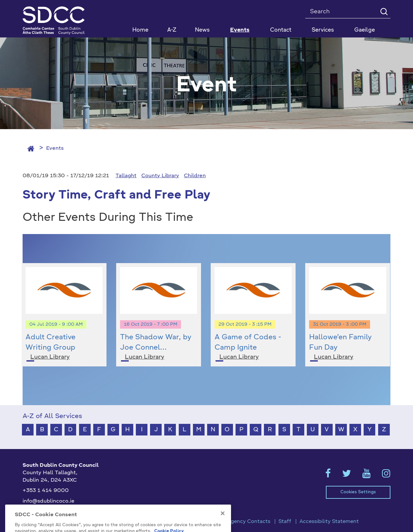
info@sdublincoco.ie (49, 501)
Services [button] (323, 30)
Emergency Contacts (244, 522)
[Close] (223, 528)
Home (140, 30)
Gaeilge (365, 30)
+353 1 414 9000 (46, 491)
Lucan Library (50, 357)
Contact (281, 30)
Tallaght (126, 176)
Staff (285, 522)
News (202, 30)
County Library (160, 176)
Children (195, 176)
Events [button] (240, 30)
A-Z (172, 30)
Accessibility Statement (329, 522)
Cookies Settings (358, 492)
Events (55, 148)
